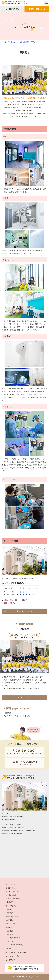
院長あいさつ (10, 888)
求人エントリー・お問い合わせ (16, 952)
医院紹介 (10, 902)
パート (11, 941)
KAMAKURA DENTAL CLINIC (20, 977)
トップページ (10, 884)
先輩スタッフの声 (12, 917)
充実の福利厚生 (13, 895)
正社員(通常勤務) (15, 938)
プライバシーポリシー (13, 956)
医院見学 (9, 949)
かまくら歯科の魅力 (13, 892)
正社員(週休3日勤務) (16, 945)
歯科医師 (10, 910)
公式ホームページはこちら (24, 611)
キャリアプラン (11, 906)
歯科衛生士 (11, 913)
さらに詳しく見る (24, 698)
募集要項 (9, 928)
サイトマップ (10, 960)
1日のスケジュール (14, 899)
